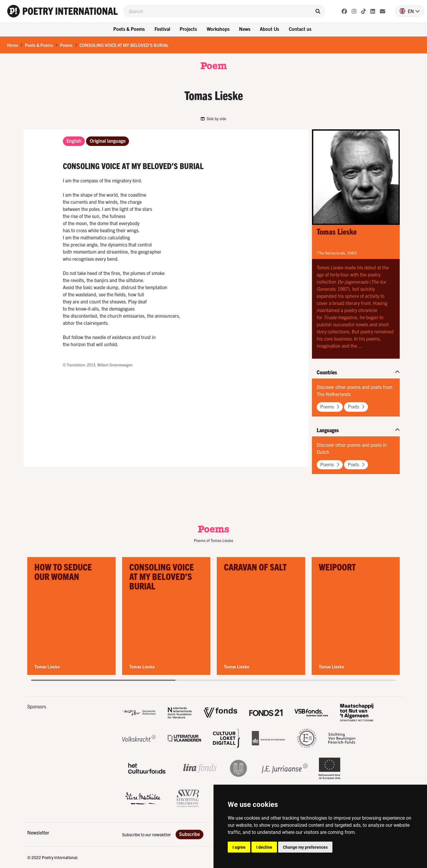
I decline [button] (264, 847)
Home (13, 45)
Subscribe (189, 834)
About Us (269, 29)
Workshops (218, 29)
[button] (407, 11)
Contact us (300, 29)
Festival (162, 29)
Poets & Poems (129, 29)
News (245, 29)
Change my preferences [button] (305, 847)
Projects (188, 29)
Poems (66, 45)
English (74, 141)
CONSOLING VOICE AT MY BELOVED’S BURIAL (124, 45)
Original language (108, 141)
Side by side (213, 119)
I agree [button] (239, 847)
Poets (356, 406)
